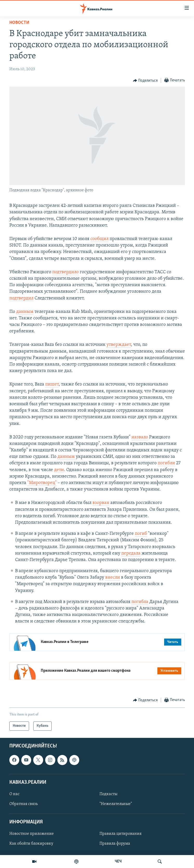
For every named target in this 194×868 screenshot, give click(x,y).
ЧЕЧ (118, 862)
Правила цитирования (121, 834)
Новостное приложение (32, 834)
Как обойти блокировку (31, 844)
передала (131, 553)
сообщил (99, 239)
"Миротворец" (42, 483)
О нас (14, 794)
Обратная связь (24, 804)
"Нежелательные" (116, 804)
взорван (101, 503)
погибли (166, 463)
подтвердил (21, 298)
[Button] (145, 81)
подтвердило (65, 272)
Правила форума (115, 844)
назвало (140, 437)
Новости (19, 23)
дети (59, 470)
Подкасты (108, 794)
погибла (140, 602)
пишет (52, 384)
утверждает (119, 345)
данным (25, 312)
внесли (113, 577)
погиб (141, 534)
